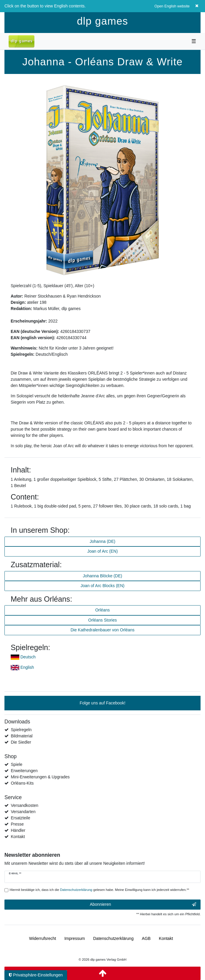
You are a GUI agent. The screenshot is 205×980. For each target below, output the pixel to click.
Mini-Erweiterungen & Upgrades (40, 777)
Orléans (102, 610)
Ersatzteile (20, 818)
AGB (146, 938)
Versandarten (23, 812)
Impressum (75, 938)
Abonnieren (143, 905)
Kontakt (18, 837)
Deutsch (28, 657)
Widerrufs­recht (43, 938)
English (27, 667)
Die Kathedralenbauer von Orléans (103, 630)
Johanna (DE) (102, 541)
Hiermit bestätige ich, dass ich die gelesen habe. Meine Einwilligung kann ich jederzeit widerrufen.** (100, 890)
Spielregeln (21, 730)
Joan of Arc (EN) (102, 551)
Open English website (172, 6)
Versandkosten (24, 805)
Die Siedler (21, 742)
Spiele (16, 764)
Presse (17, 824)
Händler (18, 830)
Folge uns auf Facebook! (102, 703)
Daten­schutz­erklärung (113, 938)
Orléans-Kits (22, 783)
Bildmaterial (22, 736)
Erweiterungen (24, 771)
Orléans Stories (102, 620)
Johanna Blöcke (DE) (102, 576)
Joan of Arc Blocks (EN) (103, 586)
